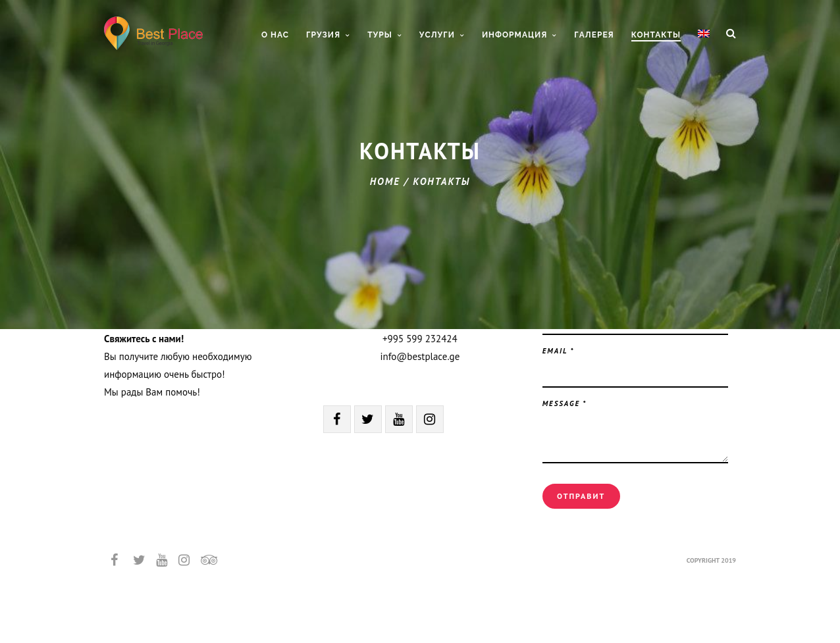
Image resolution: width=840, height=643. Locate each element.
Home (385, 181)
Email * (559, 351)
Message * (565, 403)
